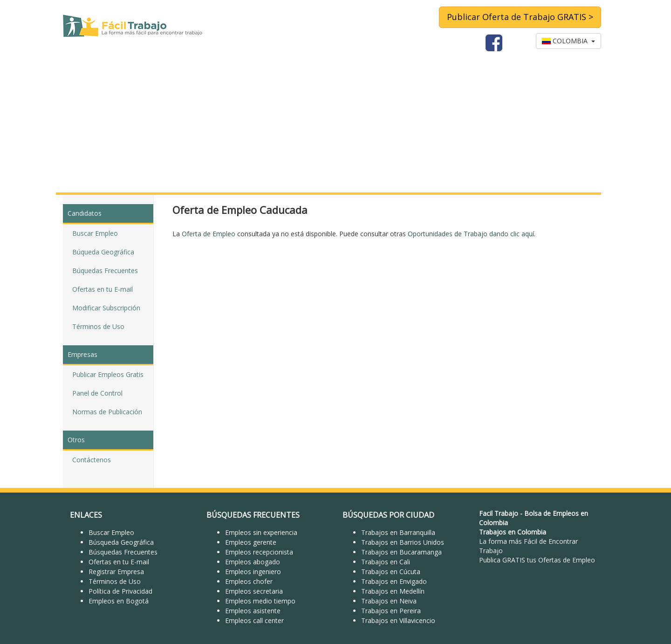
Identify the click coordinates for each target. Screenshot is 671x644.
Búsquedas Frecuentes (123, 552)
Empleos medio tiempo (260, 601)
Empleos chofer (249, 581)
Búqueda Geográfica (103, 252)
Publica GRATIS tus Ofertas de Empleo (537, 560)
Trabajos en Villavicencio (398, 620)
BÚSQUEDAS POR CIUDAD (388, 515)
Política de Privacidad (120, 591)
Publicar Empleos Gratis (108, 374)
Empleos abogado (253, 562)
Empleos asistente (253, 611)
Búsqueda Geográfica (121, 542)
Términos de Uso (98, 326)
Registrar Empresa (116, 572)
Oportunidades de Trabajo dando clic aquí (471, 234)
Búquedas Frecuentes (105, 271)
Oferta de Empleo (209, 234)
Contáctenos (92, 460)
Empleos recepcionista (259, 552)
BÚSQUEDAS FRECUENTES (253, 515)
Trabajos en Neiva (389, 601)
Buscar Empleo (95, 233)
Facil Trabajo (499, 513)
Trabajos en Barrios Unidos (403, 542)
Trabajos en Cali (386, 562)
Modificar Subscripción (106, 308)
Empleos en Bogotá (119, 601)
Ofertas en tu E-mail (103, 289)
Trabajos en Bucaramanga (401, 552)
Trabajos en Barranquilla (398, 532)
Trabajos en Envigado (394, 581)
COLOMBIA (568, 41)
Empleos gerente (251, 542)
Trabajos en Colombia (513, 532)
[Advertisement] (335, 123)
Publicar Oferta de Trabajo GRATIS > (520, 17)
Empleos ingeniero (253, 572)
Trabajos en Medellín (393, 591)
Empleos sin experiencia (261, 532)
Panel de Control (97, 393)
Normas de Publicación (107, 412)
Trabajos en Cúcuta (391, 572)
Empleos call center (254, 620)
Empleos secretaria (254, 591)
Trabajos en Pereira (391, 611)
